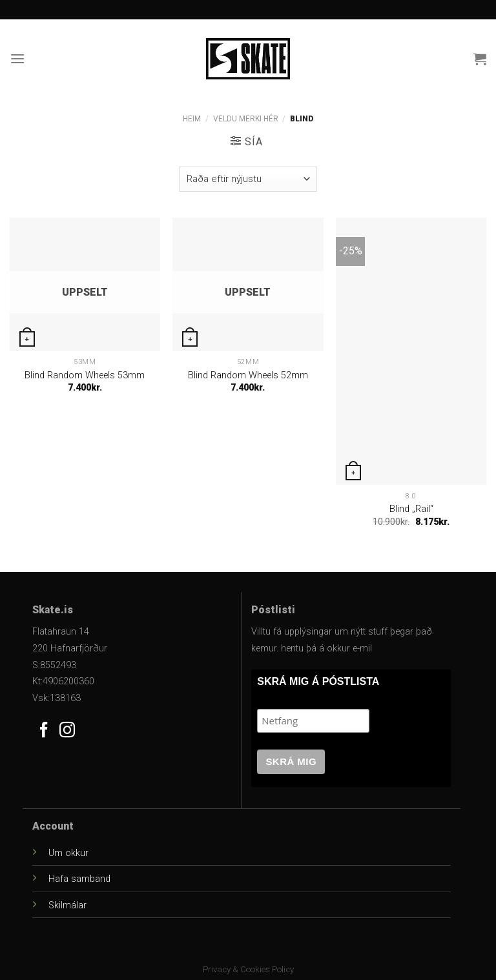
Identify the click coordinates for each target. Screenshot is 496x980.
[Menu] (17, 58)
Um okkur (68, 853)
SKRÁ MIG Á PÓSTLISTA (318, 681)
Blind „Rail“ (411, 509)
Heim (192, 119)
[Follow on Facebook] (44, 731)
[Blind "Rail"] (411, 352)
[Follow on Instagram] (67, 731)
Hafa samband (79, 879)
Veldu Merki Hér (246, 119)
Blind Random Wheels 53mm (85, 375)
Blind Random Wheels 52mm (248, 375)
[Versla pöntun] (248, 179)
